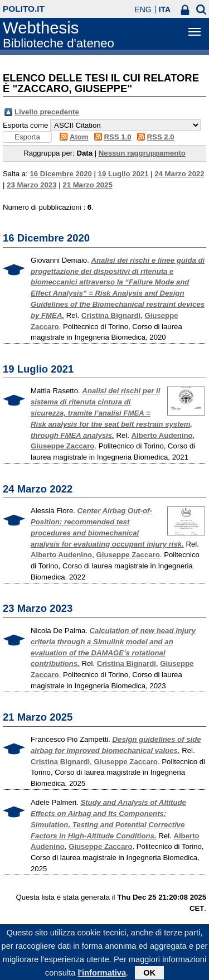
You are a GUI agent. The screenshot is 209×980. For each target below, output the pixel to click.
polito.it (24, 9)
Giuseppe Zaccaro (62, 446)
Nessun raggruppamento (142, 153)
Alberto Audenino (162, 435)
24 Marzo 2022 (179, 174)
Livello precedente (47, 112)
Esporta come (25, 125)
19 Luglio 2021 (123, 174)
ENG (143, 9)
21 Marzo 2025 (87, 185)
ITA (165, 9)
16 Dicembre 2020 (60, 174)
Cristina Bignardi (111, 315)
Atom (79, 137)
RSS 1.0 (118, 137)
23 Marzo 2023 (31, 185)
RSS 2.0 (161, 137)
